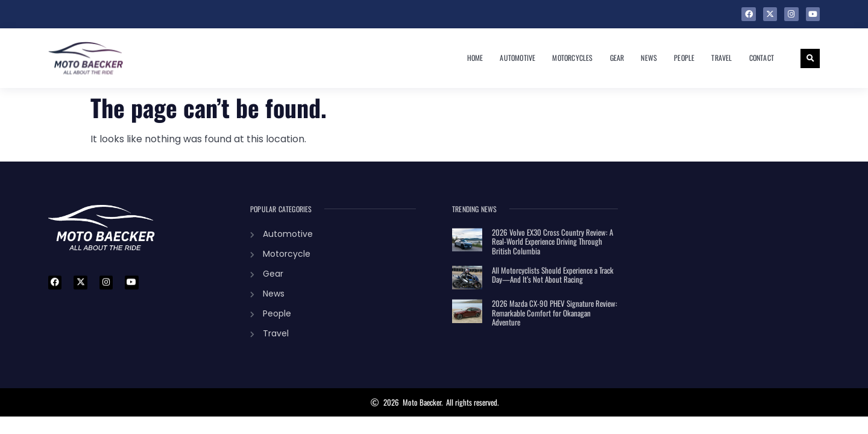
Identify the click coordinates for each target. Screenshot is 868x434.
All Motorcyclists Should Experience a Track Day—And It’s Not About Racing (553, 275)
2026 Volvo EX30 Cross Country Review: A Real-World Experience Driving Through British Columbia (552, 241)
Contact (762, 58)
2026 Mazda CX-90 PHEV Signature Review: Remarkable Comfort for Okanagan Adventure (555, 313)
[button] (810, 58)
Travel (722, 58)
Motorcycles (572, 58)
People (684, 58)
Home (475, 58)
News (649, 58)
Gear (617, 58)
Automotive (517, 58)
